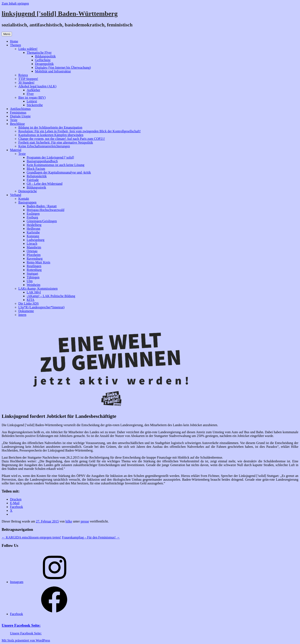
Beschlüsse (17, 124)
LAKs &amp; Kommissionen (38, 288)
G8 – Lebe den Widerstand (44, 184)
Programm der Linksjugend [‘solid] (50, 157)
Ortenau (32, 251)
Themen (15, 45)
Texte (14, 120)
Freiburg (32, 217)
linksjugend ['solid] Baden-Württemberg (60, 14)
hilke (69, 521)
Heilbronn (33, 229)
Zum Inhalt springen (15, 3)
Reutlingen (34, 266)
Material (16, 150)
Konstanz (33, 236)
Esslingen (33, 214)
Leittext (32, 101)
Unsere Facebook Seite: (21, 625)
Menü (7, 34)
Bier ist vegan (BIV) (32, 97)
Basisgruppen (27, 202)
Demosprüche (28, 191)
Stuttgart (32, 274)
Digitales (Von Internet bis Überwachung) (63, 68)
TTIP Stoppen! (28, 79)
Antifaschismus (20, 109)
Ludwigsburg (36, 240)
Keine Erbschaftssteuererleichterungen (44, 146)
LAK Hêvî (34, 292)
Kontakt (24, 199)
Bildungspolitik (45, 56)
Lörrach (32, 244)
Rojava (23, 75)
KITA (31, 300)
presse (85, 521)
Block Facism (36, 169)
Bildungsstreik (36, 187)
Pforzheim (34, 255)
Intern (22, 315)
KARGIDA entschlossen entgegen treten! (31, 537)
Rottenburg (34, 270)
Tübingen (33, 277)
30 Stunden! (26, 83)
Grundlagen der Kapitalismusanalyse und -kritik (59, 172)
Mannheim (34, 247)
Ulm (30, 281)
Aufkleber (33, 90)
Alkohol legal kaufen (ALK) (37, 86)
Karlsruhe (33, 232)
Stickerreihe (35, 105)
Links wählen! (28, 49)
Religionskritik (37, 176)
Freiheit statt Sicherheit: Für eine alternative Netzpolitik (56, 142)
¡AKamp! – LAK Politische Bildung (51, 296)
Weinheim (33, 285)
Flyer (30, 94)
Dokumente (26, 311)
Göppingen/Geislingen (42, 221)
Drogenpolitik (44, 64)
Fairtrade (33, 180)
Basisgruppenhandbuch (42, 161)
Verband (16, 195)
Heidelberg (34, 225)
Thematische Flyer (39, 53)
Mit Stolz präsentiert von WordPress (26, 640)
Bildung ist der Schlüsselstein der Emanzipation (50, 127)
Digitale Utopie (20, 116)
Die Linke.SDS (29, 303)
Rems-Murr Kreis (38, 262)
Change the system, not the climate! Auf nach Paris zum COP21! (62, 139)
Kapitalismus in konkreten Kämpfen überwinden (51, 135)
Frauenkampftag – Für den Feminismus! (91, 537)
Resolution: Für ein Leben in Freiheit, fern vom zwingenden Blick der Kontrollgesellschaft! (79, 131)
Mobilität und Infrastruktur (53, 71)
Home (14, 41)
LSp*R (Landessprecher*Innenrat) (41, 307)
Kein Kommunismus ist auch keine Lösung (56, 165)
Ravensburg (35, 259)
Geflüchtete (43, 60)
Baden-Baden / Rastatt (42, 206)
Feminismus (18, 112)
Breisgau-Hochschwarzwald (45, 210)
